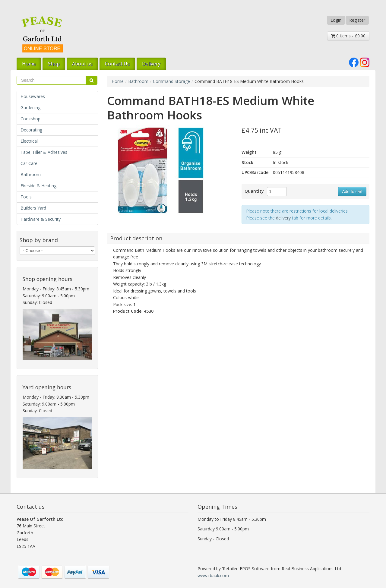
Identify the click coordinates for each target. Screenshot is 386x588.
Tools (26, 197)
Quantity (254, 191)
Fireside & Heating (38, 186)
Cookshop (30, 119)
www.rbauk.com (213, 575)
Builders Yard (33, 208)
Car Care (29, 163)
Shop (54, 64)
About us (82, 64)
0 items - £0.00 (348, 36)
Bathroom (31, 174)
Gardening (30, 107)
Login (336, 20)
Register (357, 20)
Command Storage (171, 81)
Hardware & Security (41, 219)
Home (29, 64)
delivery (283, 218)
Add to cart (352, 191)
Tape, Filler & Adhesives (44, 152)
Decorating (31, 130)
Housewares (33, 96)
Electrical (29, 141)
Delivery (151, 64)
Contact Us (117, 64)
